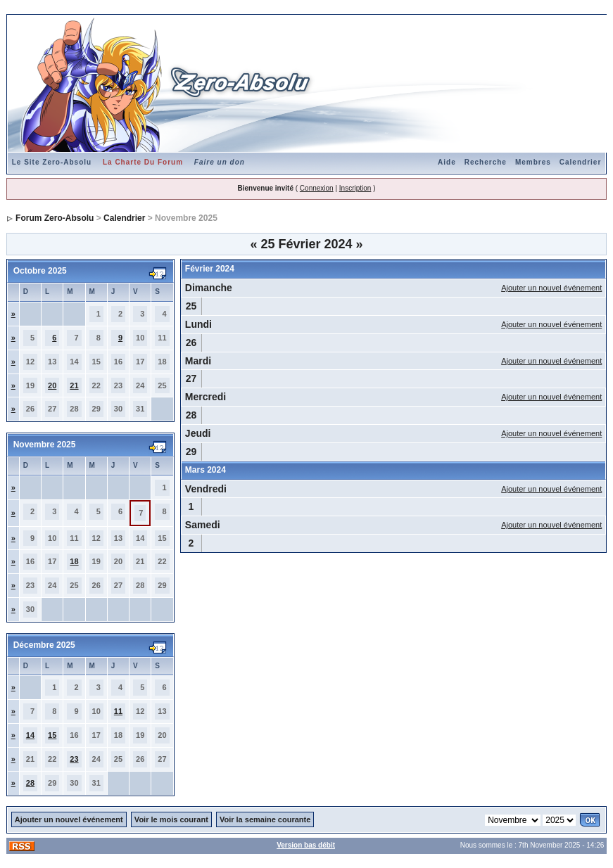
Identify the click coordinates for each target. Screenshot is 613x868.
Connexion (317, 188)
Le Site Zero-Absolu (52, 162)
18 (74, 561)
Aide (447, 162)
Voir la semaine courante (265, 819)
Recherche (486, 162)
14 (30, 735)
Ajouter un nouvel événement (551, 288)
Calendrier (580, 162)
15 (52, 735)
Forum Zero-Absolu (55, 218)
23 (74, 759)
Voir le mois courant (171, 819)
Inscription (355, 188)
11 (118, 711)
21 (74, 385)
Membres (533, 162)
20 (52, 385)
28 (30, 783)
